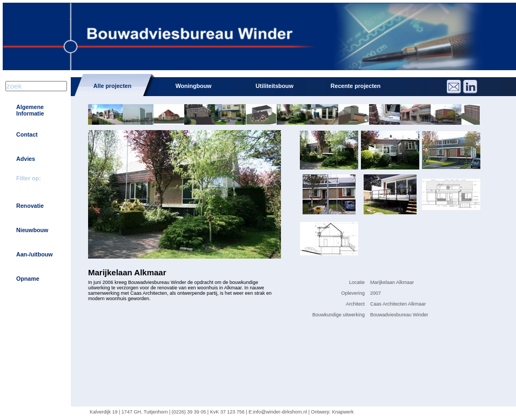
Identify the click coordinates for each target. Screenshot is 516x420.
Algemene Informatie (30, 110)
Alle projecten (112, 86)
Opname (28, 279)
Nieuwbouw (32, 230)
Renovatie (30, 206)
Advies (26, 159)
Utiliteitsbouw (274, 86)
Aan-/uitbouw (34, 254)
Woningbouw (194, 86)
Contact (27, 134)
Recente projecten (356, 86)
